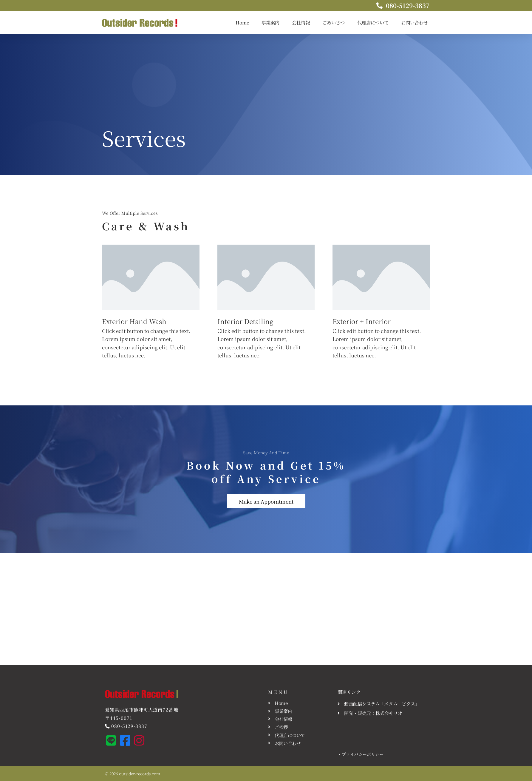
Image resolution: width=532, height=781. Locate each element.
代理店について (373, 22)
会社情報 (301, 22)
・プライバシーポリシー (361, 754)
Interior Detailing (245, 321)
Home (242, 22)
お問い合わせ (415, 22)
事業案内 (270, 22)
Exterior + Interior (362, 321)
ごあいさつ (334, 22)
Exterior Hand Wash (134, 321)
